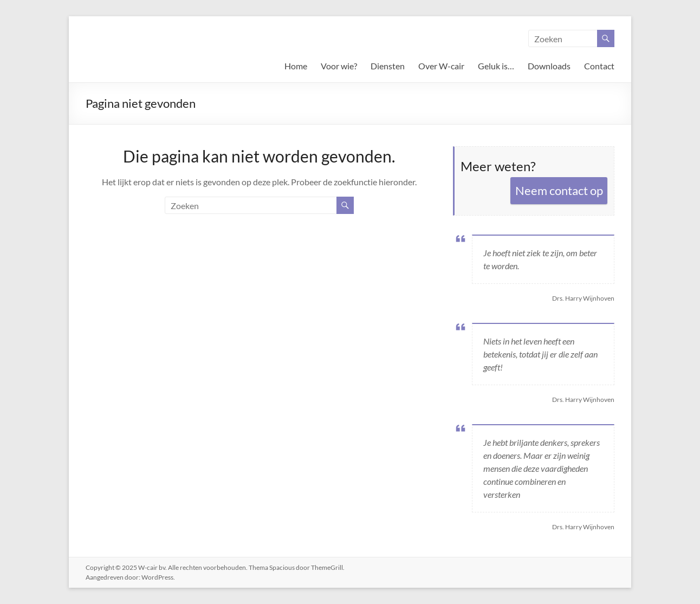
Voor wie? (339, 66)
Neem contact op (559, 190)
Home (296, 66)
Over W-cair (441, 66)
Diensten (388, 66)
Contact (599, 66)
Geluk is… (496, 66)
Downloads (549, 66)
